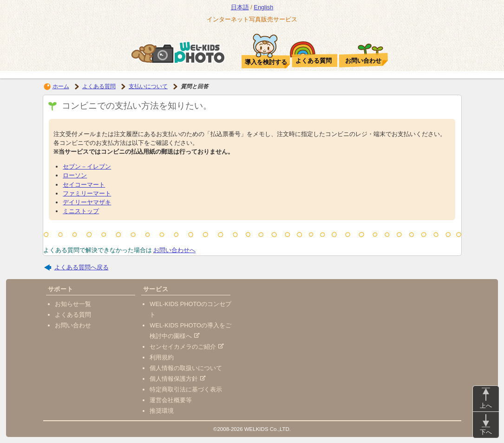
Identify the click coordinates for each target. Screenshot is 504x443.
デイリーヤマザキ (87, 202)
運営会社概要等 (171, 400)
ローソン (75, 175)
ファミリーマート (87, 193)
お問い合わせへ (174, 250)
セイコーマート (84, 185)
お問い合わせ (73, 325)
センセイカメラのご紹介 (187, 347)
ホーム (61, 86)
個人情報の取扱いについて (186, 368)
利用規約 (162, 357)
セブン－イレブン (87, 166)
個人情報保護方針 (178, 379)
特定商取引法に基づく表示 (186, 389)
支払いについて (148, 86)
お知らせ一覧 (73, 304)
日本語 (240, 7)
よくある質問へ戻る (82, 267)
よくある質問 (99, 86)
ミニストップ (81, 211)
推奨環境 (162, 411)
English (263, 7)
